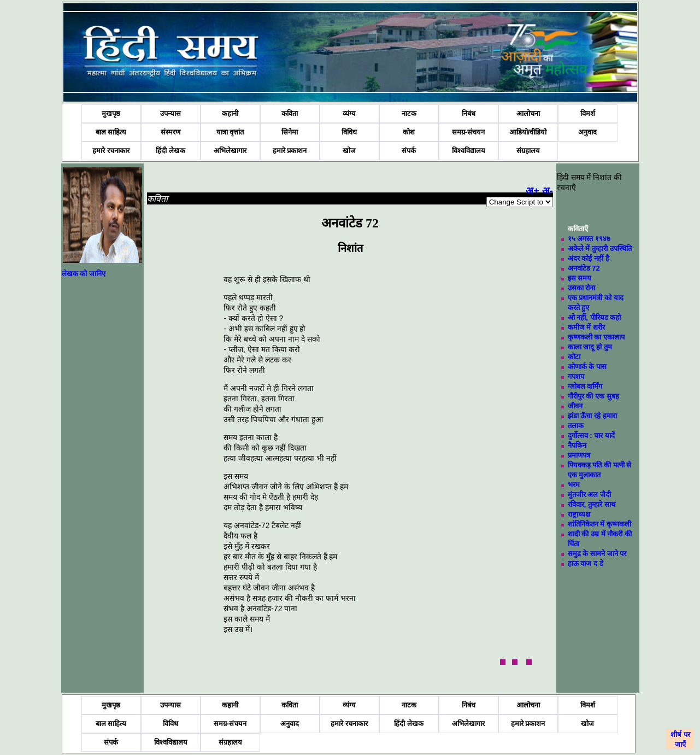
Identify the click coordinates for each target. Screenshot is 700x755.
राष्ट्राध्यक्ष (579, 514)
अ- (548, 191)
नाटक (409, 113)
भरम (574, 485)
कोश (409, 132)
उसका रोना (582, 288)
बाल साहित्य (111, 132)
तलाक (576, 426)
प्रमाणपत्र (579, 455)
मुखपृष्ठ (111, 113)
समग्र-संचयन (468, 132)
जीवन (575, 406)
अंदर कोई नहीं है (589, 258)
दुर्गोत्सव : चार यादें (591, 435)
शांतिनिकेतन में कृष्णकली (599, 524)
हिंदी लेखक (170, 151)
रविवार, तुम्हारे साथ (592, 504)
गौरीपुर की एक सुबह (593, 396)
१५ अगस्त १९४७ (589, 239)
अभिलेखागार (230, 151)
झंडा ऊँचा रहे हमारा (592, 416)
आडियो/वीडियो (528, 132)
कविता (290, 113)
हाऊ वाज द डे (586, 563)
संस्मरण (170, 132)
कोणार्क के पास (587, 367)
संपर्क (409, 151)
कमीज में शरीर (586, 327)
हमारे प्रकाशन (290, 151)
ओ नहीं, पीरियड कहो (594, 317)
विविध (349, 132)
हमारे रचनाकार (111, 151)
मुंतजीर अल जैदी (589, 494)
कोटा (574, 357)
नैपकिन (577, 445)
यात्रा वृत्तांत (230, 132)
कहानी (230, 113)
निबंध (469, 113)
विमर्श (588, 113)
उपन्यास (170, 113)
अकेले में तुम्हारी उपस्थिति (600, 248)
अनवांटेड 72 (584, 268)
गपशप (576, 376)
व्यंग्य (349, 113)
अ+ (533, 191)
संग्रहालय (528, 151)
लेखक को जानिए (84, 274)
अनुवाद (587, 132)
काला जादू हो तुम (590, 347)
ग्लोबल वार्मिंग (585, 386)
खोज (349, 151)
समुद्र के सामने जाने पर (597, 554)
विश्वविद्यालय (469, 151)
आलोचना (528, 113)
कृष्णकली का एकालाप (596, 337)
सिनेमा (290, 132)
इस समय (580, 278)
